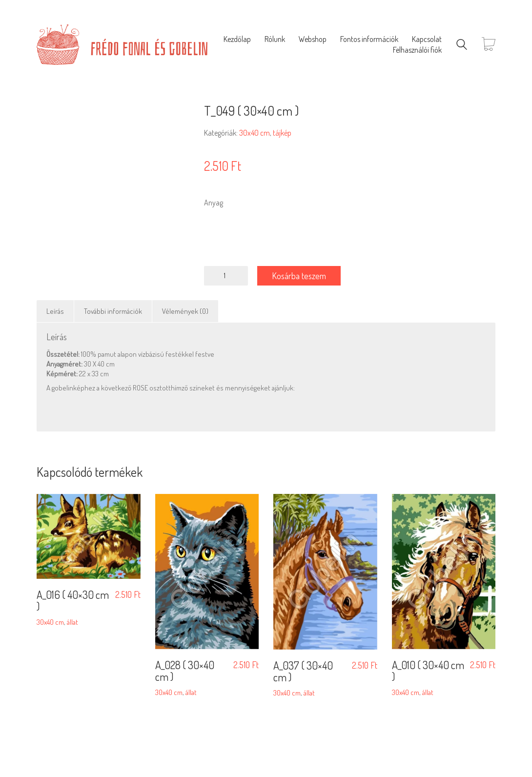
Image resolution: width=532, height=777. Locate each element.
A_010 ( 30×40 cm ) (428, 671)
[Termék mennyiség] (226, 276)
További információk (113, 311)
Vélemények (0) (185, 311)
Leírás (55, 311)
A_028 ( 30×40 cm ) (185, 671)
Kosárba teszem (299, 276)
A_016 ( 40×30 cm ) (73, 600)
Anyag (214, 203)
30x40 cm (255, 133)
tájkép (282, 133)
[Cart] (489, 45)
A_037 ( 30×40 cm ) (303, 671)
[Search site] (462, 46)
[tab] (55, 311)
